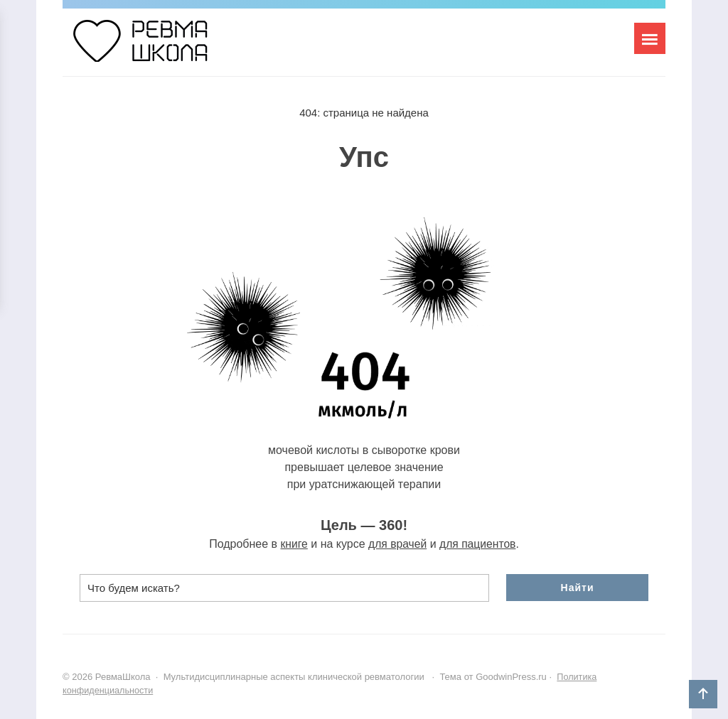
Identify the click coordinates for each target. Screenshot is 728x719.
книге (293, 544)
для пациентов (478, 544)
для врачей (397, 544)
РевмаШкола (169, 48)
